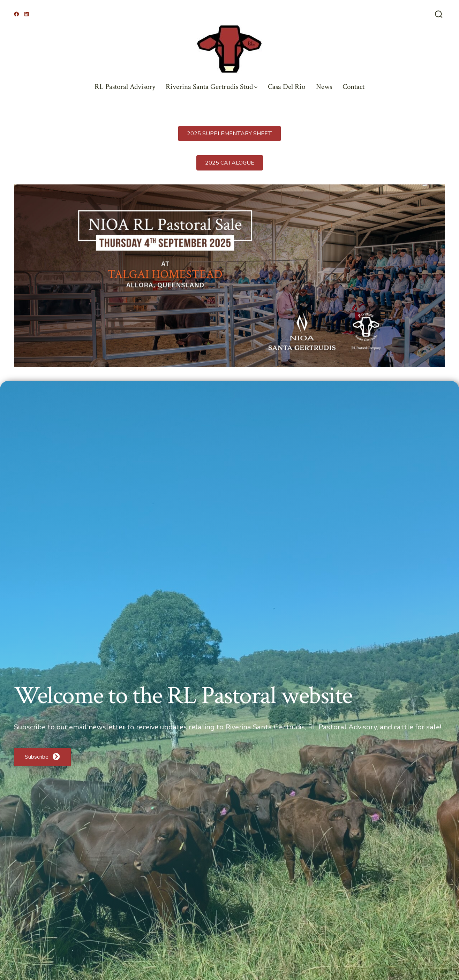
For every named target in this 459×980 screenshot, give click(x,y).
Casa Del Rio (287, 87)
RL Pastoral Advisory (125, 87)
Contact (353, 87)
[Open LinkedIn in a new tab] (27, 14)
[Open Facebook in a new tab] (17, 14)
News (324, 87)
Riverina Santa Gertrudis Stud (212, 87)
